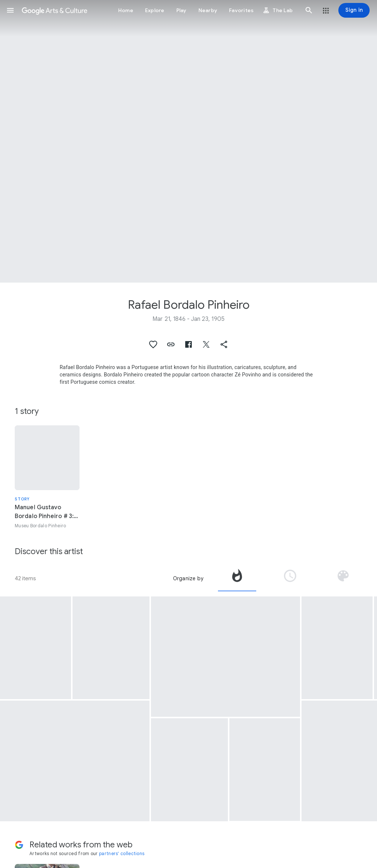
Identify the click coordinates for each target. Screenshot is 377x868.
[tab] (237, 578)
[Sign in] (354, 10)
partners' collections (122, 853)
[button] (10, 10)
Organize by (188, 578)
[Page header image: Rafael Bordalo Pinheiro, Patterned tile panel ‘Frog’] (188, 141)
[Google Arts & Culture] (54, 10)
